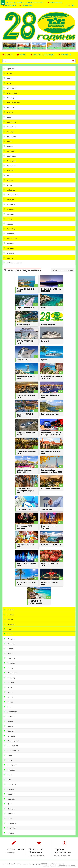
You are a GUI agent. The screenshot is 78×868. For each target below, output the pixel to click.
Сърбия (9, 787)
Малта (8, 719)
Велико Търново (12, 102)
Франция (9, 807)
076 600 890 (27, 5)
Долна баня (10, 127)
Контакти (66, 55)
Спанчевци (10, 209)
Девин (8, 117)
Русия (8, 773)
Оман (8, 753)
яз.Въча (8, 258)
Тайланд (9, 792)
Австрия (9, 637)
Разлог (8, 185)
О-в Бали (9, 734)
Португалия (10, 763)
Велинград (9, 107)
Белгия (8, 646)
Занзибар (9, 676)
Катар (8, 690)
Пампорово (10, 161)
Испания (9, 622)
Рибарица (9, 190)
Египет (8, 632)
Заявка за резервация (44, 55)
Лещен (8, 141)
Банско (8, 78)
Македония (10, 710)
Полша (8, 758)
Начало (9, 55)
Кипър (8, 695)
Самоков (9, 200)
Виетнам (9, 656)
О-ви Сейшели (11, 748)
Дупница (9, 132)
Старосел (9, 214)
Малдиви (9, 714)
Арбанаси (9, 68)
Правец (8, 175)
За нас (23, 55)
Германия (10, 661)
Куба (8, 705)
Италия (9, 608)
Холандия (9, 811)
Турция (8, 617)
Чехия (8, 816)
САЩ (7, 777)
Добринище (10, 122)
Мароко (9, 724)
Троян (8, 219)
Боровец (9, 98)
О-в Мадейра (11, 743)
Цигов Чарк (10, 229)
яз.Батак (9, 253)
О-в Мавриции (11, 739)
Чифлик (9, 243)
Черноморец (10, 238)
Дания (8, 666)
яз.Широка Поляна (13, 263)
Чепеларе (9, 234)
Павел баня (10, 156)
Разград (8, 180)
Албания (9, 642)
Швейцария (10, 821)
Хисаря (8, 224)
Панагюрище (10, 166)
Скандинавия (11, 782)
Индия (8, 685)
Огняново (9, 151)
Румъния (9, 768)
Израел (9, 680)
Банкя (8, 73)
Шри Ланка (10, 826)
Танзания (9, 797)
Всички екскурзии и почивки (63, 270)
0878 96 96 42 (10, 5)
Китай (8, 700)
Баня (7, 83)
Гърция (9, 612)
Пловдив (9, 170)
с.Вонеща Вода (11, 195)
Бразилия (9, 651)
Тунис (8, 802)
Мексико (9, 729)
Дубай (8, 627)
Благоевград (10, 93)
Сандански (9, 204)
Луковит (9, 146)
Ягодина (9, 248)
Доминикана (11, 671)
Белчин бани (10, 88)
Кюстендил (10, 136)
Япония (9, 831)
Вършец (8, 112)
